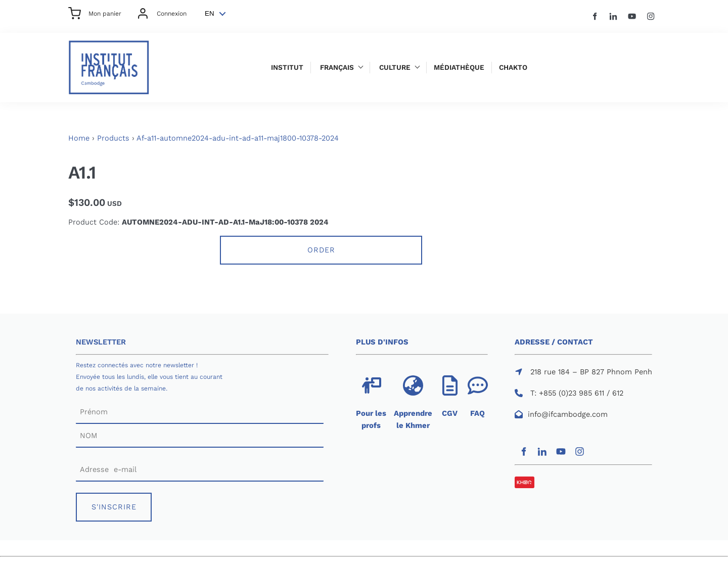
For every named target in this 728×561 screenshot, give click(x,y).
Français (337, 68)
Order (321, 250)
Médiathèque (459, 68)
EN (210, 13)
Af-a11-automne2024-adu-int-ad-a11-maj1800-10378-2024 (238, 138)
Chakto (513, 68)
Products (113, 138)
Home (79, 138)
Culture (395, 68)
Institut (287, 68)
